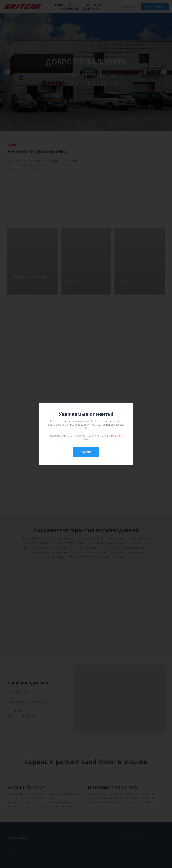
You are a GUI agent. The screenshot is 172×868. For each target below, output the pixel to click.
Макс (86, 439)
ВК (108, 436)
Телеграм (116, 436)
